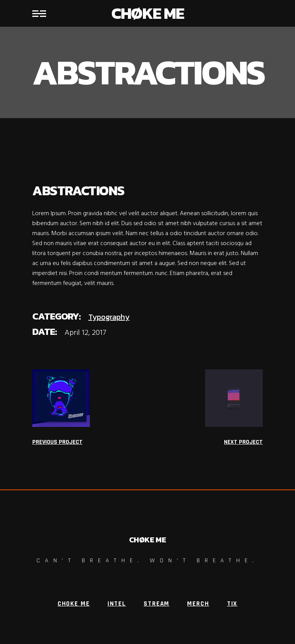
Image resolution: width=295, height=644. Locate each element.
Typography (109, 317)
